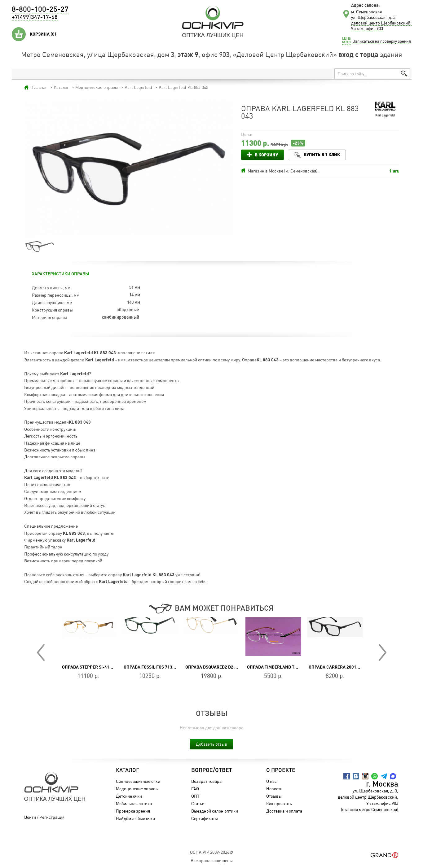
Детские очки (129, 796)
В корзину (266, 155)
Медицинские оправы (137, 789)
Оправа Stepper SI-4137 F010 (94, 667)
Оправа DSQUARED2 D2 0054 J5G (219, 667)
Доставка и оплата (284, 811)
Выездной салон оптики (215, 811)
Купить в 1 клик (322, 154)
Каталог (128, 770)
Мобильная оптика (134, 803)
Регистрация (52, 817)
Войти (30, 817)
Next (383, 652)
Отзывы (274, 796)
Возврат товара (206, 781)
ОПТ (195, 796)
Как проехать (279, 803)
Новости (274, 789)
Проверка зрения (133, 811)
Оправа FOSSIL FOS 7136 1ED (154, 667)
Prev (41, 652)
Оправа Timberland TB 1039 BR (281, 667)
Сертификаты (205, 818)
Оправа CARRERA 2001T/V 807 (340, 667)
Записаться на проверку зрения (382, 41)
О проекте (281, 770)
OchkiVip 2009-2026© (211, 852)
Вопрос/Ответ (212, 770)
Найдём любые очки (135, 818)
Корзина (43, 34)
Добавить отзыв (211, 744)
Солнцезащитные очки (138, 781)
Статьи (198, 803)
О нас (271, 781)
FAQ (195, 789)
